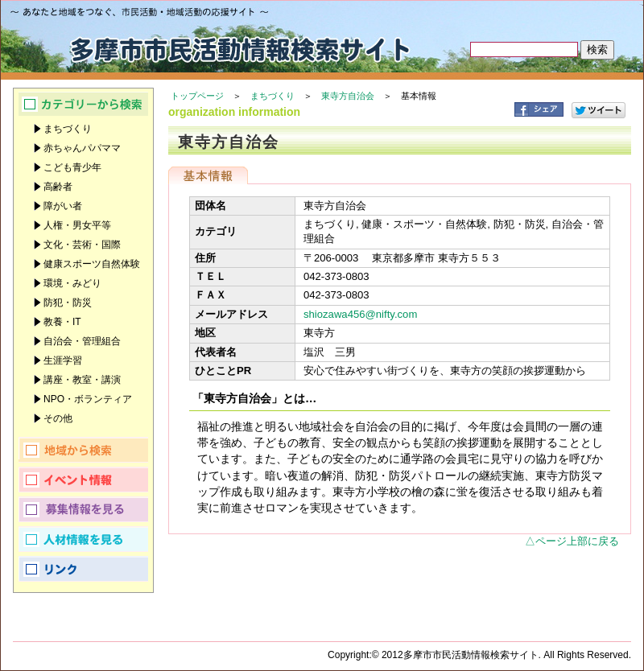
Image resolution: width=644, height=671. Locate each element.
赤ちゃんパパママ (82, 148)
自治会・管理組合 (82, 341)
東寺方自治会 (348, 96)
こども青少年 (72, 167)
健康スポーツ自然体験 (92, 264)
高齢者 (58, 187)
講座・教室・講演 (82, 380)
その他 (58, 418)
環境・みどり (72, 283)
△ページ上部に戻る (572, 541)
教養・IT (62, 322)
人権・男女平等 (77, 225)
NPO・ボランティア (88, 399)
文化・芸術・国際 (82, 245)
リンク (83, 569)
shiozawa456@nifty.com (360, 314)
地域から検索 (83, 450)
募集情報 (83, 509)
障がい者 (63, 206)
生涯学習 (63, 360)
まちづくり (272, 96)
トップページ (197, 96)
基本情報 (208, 175)
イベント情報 (83, 480)
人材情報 (83, 539)
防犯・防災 (68, 303)
